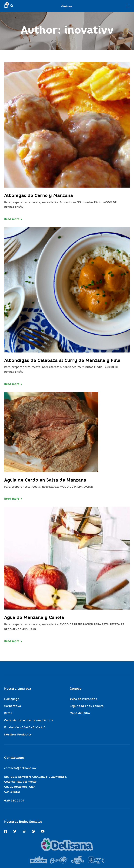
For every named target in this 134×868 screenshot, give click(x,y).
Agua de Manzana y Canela (34, 617)
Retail (8, 713)
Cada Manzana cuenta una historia (29, 720)
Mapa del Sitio (80, 713)
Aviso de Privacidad (83, 699)
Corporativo (13, 706)
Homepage (12, 699)
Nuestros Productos (18, 735)
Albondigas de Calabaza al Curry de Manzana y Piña (62, 360)
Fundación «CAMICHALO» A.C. (25, 727)
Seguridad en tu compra (87, 706)
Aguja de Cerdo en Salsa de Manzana (45, 480)
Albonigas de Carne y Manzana (39, 195)
